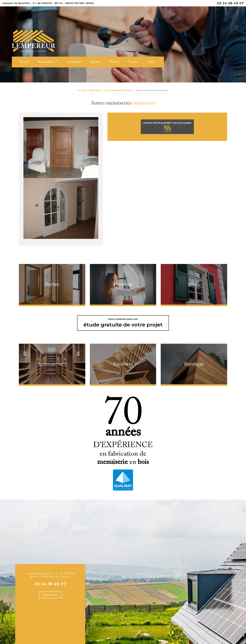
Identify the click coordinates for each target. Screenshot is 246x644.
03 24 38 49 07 (230, 3)
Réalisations (46, 62)
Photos (114, 62)
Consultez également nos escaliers (167, 127)
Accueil (24, 62)
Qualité (96, 62)
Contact (133, 62)
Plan (151, 62)
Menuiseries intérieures (119, 90)
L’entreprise (74, 62)
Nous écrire (50, 595)
